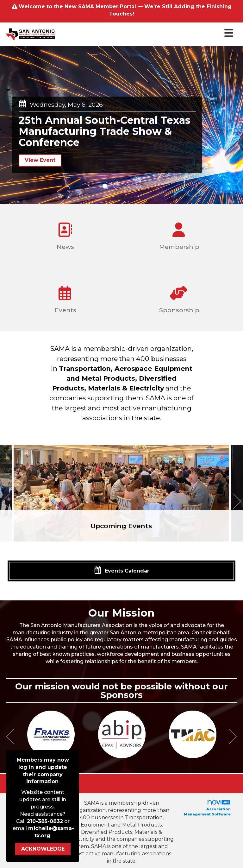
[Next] (237, 502)
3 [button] (127, 186)
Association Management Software (207, 808)
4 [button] (138, 186)
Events (65, 297)
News (65, 234)
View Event (40, 160)
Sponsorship (178, 297)
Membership (178, 234)
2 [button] (116, 186)
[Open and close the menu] (146, 33)
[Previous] (6, 502)
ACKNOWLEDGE (43, 849)
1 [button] (105, 186)
